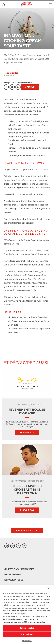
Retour (30, 87)
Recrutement (13, 575)
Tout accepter (27, 628)
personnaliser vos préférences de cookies (24, 622)
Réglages (27, 641)
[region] (27, 615)
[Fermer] (48, 588)
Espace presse (14, 580)
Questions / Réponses (19, 569)
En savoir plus (27, 432)
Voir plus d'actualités (27, 531)
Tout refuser (27, 634)
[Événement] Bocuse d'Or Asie (27, 412)
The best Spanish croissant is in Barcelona (27, 490)
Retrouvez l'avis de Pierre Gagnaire (27, 317)
